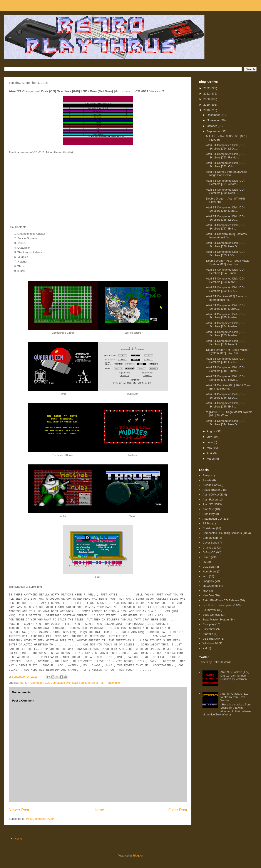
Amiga (207, 475)
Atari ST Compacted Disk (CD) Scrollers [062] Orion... (225, 165)
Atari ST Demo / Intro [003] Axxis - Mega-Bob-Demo (227, 174)
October (212, 126)
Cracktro (208, 548)
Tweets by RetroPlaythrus (215, 662)
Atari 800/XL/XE (213, 495)
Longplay (208, 581)
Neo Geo (208, 595)
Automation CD (39, 683)
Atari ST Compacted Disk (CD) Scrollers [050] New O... (225, 343)
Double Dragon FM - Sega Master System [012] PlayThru (227, 352)
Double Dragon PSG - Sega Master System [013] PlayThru (228, 262)
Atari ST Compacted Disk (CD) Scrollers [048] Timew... (225, 369)
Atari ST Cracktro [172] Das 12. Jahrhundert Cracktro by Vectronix (235, 675)
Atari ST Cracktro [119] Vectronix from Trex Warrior (235, 697)
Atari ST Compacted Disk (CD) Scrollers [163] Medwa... (225, 334)
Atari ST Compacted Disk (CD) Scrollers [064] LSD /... (225, 147)
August (212, 431)
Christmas (209, 528)
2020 (207, 99)
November (214, 120)
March (211, 459)
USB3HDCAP (211, 639)
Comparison (210, 538)
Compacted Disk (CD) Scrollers (70, 683)
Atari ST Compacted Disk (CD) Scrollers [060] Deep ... (225, 191)
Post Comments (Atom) (41, 819)
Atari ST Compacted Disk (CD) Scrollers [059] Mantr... (225, 209)
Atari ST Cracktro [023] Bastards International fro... (226, 236)
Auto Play (209, 514)
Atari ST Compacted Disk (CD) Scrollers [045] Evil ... (225, 405)
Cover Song (210, 543)
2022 (207, 88)
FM (205, 562)
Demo (206, 557)
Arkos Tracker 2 (212, 490)
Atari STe (208, 509)
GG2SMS (209, 567)
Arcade (207, 480)
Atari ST (23, 683)
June (210, 442)
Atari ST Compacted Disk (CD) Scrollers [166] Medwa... (225, 307)
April (210, 453)
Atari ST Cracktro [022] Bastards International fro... (226, 298)
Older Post (178, 810)
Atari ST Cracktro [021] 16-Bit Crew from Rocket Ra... (228, 387)
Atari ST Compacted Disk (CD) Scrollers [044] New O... (225, 423)
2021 (207, 94)
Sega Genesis (211, 615)
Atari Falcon (210, 500)
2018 (207, 110)
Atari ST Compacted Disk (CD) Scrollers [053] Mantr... (225, 280)
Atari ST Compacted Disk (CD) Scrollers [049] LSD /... (225, 360)
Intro (205, 576)
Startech (208, 634)
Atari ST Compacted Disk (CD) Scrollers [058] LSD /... (225, 218)
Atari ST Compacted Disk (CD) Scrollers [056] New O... (225, 245)
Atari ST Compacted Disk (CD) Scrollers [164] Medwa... (225, 325)
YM (205, 648)
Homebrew (209, 571)
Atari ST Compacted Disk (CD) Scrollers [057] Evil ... (225, 227)
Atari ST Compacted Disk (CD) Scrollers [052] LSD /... (225, 289)
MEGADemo (210, 586)
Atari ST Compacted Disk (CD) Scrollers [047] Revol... (225, 378)
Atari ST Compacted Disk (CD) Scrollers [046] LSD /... (225, 396)
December (214, 115)
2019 (207, 105)
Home (99, 810)
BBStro (207, 523)
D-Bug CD (209, 552)
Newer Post (19, 810)
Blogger (138, 856)
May (210, 448)
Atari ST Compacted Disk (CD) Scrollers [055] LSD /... (225, 254)
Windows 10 (210, 643)
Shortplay (208, 624)
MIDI (205, 591)
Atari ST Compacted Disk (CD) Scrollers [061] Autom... (225, 182)
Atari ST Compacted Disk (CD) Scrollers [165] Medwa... (225, 316)
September (214, 131)
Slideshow (209, 629)
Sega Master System (216, 619)
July (210, 437)
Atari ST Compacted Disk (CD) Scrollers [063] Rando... (225, 156)
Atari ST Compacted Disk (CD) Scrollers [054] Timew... (225, 271)
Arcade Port (210, 485)
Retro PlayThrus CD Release (221, 600)
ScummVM (209, 610)
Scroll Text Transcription (106, 683)
